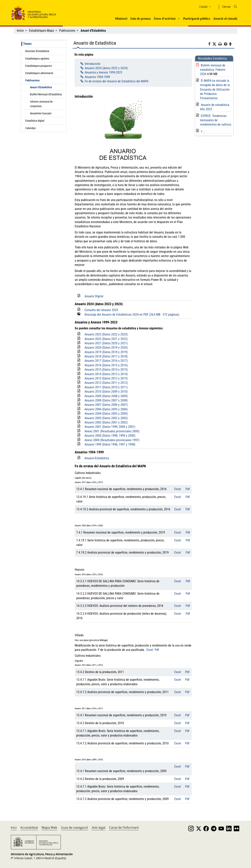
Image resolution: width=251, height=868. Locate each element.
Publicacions (67, 31)
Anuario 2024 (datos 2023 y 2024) (106, 68)
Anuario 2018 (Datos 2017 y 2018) (106, 356)
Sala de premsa (140, 19)
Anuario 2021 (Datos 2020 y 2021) (106, 343)
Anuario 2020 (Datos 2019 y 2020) (106, 348)
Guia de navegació (75, 828)
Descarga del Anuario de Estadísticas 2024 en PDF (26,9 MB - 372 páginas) (132, 315)
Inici (14, 828)
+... (203, 131)
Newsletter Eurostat (41, 113)
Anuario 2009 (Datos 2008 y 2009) (106, 396)
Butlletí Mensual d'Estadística (46, 94)
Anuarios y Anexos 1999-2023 (103, 72)
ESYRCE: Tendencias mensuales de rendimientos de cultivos (216, 120)
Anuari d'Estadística (41, 87)
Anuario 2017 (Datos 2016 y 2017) (106, 361)
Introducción (93, 64)
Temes (27, 44)
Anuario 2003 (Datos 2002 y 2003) (106, 418)
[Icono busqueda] (236, 7)
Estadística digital (35, 121)
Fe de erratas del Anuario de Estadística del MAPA (117, 81)
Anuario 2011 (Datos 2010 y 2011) (106, 387)
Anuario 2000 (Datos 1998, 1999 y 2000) (110, 436)
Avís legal (99, 828)
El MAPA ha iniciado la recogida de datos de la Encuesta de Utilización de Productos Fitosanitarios (215, 90)
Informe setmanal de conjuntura (41, 104)
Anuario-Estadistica (97, 458)
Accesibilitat (29, 828)
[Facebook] (210, 45)
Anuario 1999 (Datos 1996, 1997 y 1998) (110, 444)
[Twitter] (215, 44)
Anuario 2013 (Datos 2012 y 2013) (106, 378)
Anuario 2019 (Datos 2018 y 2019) (106, 352)
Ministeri (121, 19)
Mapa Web (49, 828)
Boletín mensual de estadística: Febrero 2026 (213, 70)
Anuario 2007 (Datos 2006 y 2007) (106, 405)
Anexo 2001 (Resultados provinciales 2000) (112, 431)
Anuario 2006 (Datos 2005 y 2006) (106, 409)
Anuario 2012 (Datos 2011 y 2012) (106, 383)
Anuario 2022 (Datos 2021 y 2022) (106, 339)
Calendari (30, 128)
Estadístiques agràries (37, 59)
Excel (178, 489)
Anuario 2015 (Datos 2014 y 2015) (106, 370)
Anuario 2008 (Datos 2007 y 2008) (106, 400)
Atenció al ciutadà (225, 19)
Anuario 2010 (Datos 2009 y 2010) (106, 392)
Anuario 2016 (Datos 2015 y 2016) (106, 365)
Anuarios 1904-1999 (97, 77)
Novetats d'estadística (37, 51)
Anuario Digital (94, 296)
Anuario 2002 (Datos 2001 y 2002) (106, 422)
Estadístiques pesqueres (39, 66)
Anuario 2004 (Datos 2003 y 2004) (106, 414)
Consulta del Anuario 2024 (101, 310)
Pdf (188, 489)
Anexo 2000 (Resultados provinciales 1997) (112, 440)
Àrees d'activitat (165, 19)
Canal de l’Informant (124, 828)
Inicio (20, 31)
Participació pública (197, 19)
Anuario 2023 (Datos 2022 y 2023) (106, 334)
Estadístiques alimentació (39, 73)
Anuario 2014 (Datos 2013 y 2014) (106, 374)
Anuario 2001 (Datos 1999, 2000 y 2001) (110, 427)
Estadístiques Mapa (41, 31)
